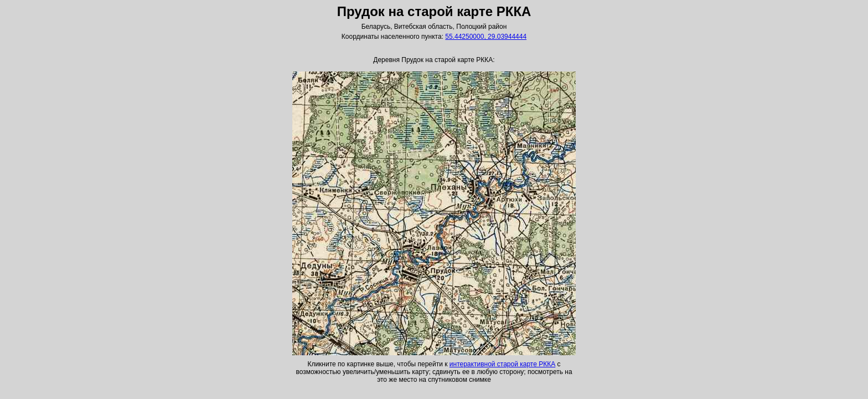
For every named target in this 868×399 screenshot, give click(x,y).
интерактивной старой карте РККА (502, 364)
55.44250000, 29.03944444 (486, 37)
